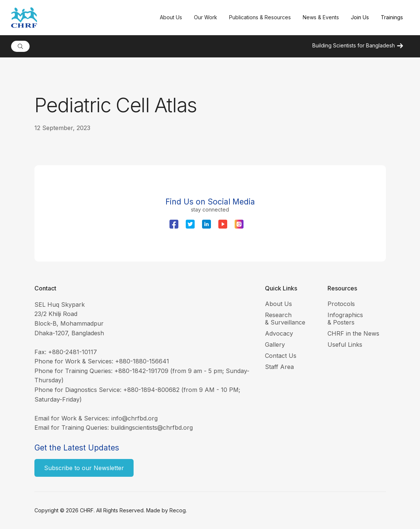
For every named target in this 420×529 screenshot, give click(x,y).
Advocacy (279, 333)
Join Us (360, 17)
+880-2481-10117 (73, 352)
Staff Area (279, 367)
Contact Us (281, 356)
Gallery (275, 345)
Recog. (178, 510)
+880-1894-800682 (151, 390)
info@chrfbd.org (135, 418)
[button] (171, 18)
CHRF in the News (353, 333)
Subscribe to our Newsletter (84, 468)
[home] (83, 18)
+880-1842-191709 (141, 371)
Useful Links (345, 345)
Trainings (392, 17)
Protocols (341, 304)
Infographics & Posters (345, 319)
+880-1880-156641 (142, 361)
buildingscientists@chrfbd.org (152, 427)
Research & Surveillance (285, 319)
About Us (278, 304)
